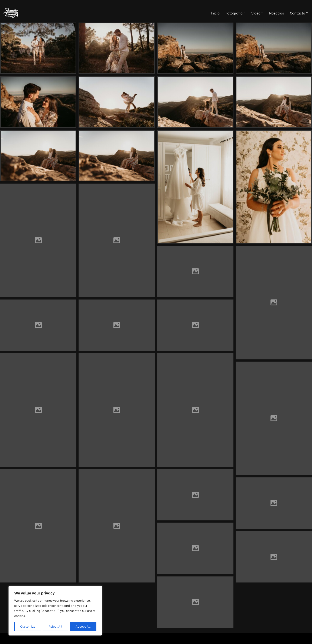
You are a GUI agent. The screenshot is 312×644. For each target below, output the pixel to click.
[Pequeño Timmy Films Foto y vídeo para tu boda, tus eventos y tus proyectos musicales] (11, 13)
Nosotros (277, 13)
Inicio (215, 13)
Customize (28, 626)
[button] (245, 13)
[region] (55, 611)
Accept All (83, 626)
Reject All (55, 626)
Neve (7, 639)
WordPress (55, 639)
